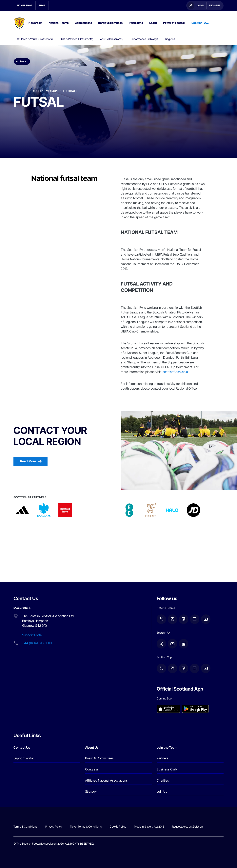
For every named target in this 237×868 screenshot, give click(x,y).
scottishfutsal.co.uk (176, 372)
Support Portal (32, 635)
